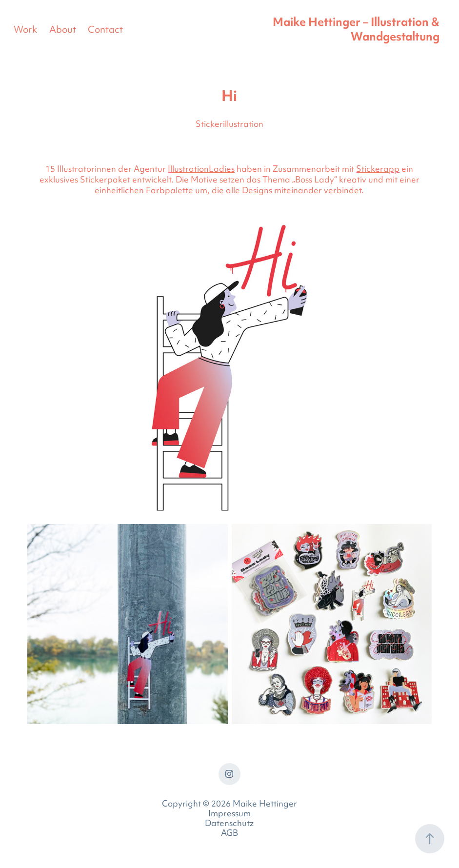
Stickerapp (378, 170)
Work (25, 30)
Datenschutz (229, 824)
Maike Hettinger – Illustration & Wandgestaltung (357, 30)
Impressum (229, 814)
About (63, 30)
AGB (229, 834)
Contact (105, 30)
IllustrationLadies (201, 170)
